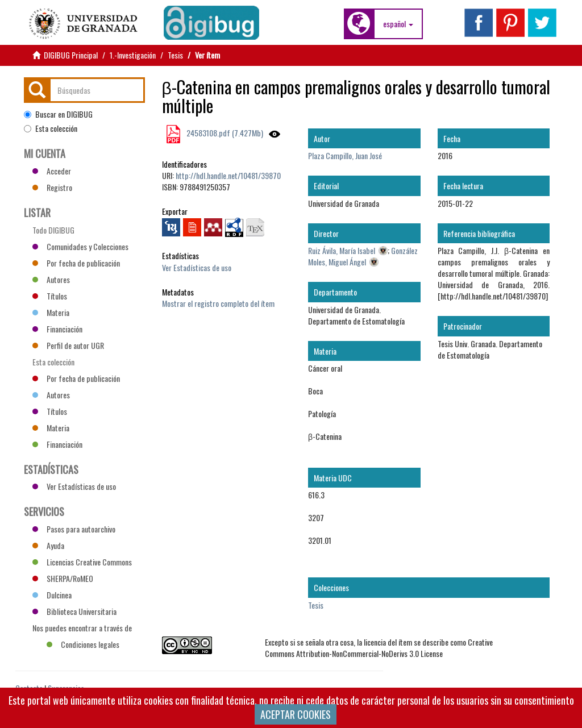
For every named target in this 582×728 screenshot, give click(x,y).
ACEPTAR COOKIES (296, 714)
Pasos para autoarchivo (74, 529)
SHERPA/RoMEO (63, 578)
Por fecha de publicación (76, 263)
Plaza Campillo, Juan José (345, 155)
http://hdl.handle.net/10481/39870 (228, 175)
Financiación (57, 329)
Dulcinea (52, 595)
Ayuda (48, 545)
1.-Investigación (133, 55)
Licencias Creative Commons (82, 562)
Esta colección (51, 128)
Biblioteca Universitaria (74, 611)
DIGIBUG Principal (71, 55)
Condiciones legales (83, 644)
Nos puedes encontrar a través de (82, 629)
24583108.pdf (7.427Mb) (224, 133)
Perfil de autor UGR (68, 345)
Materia (51, 312)
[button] (398, 24)
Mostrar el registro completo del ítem (218, 303)
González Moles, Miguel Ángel (363, 256)
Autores (51, 279)
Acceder (52, 171)
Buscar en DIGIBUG (58, 114)
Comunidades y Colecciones (80, 246)
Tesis (175, 55)
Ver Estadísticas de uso (197, 267)
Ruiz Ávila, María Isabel (342, 250)
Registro (52, 187)
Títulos (50, 296)
